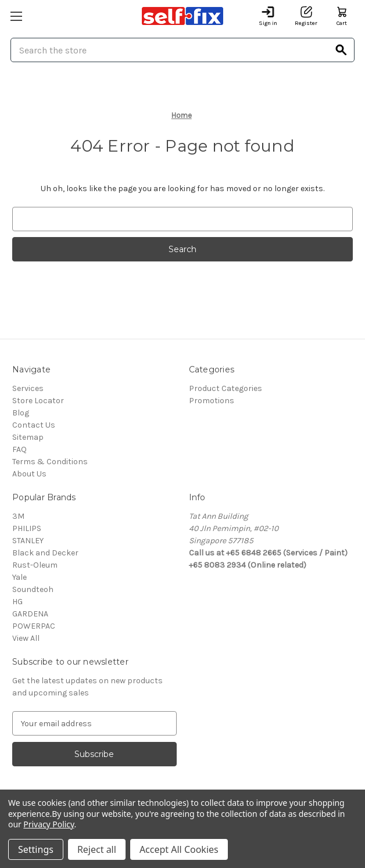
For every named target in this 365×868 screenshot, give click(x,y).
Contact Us (34, 425)
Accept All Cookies (179, 849)
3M (18, 516)
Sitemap (28, 437)
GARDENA (30, 614)
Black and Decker (45, 553)
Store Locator (38, 401)
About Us (29, 474)
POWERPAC (34, 626)
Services (28, 388)
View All (26, 638)
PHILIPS (27, 528)
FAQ (19, 449)
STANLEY (28, 541)
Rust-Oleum (35, 565)
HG (17, 602)
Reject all (97, 849)
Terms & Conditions (50, 462)
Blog (21, 413)
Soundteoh (33, 589)
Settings (36, 849)
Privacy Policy (49, 824)
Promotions (212, 401)
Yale (19, 577)
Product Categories (226, 388)
